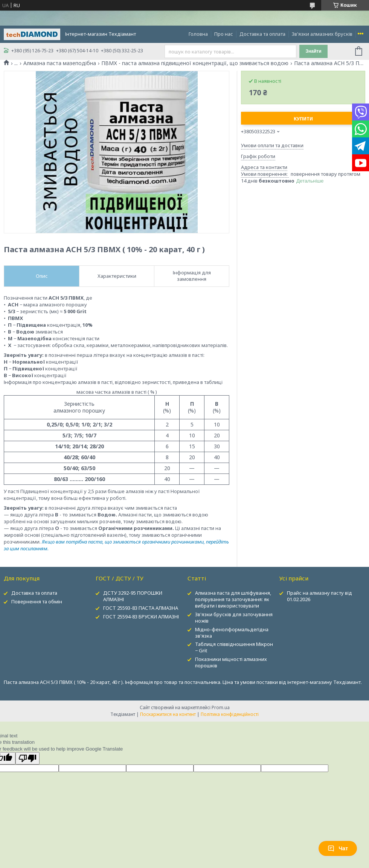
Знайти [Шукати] (313, 51)
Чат (338, 848)
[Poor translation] (27, 758)
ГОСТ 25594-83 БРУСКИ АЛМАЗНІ (141, 617)
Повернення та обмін (37, 602)
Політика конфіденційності (230, 714)
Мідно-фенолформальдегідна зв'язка (232, 633)
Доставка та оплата (262, 34)
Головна (198, 34)
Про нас (224, 34)
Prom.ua (221, 707)
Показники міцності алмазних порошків (231, 662)
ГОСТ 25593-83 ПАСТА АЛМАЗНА (141, 608)
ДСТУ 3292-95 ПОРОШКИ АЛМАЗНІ (133, 596)
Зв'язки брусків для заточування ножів (234, 617)
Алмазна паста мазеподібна (60, 63)
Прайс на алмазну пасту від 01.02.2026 (319, 596)
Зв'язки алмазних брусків (322, 34)
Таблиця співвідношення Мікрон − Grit (234, 647)
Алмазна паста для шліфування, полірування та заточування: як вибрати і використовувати (233, 599)
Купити (303, 119)
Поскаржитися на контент (168, 714)
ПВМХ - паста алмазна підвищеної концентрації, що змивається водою (195, 63)
